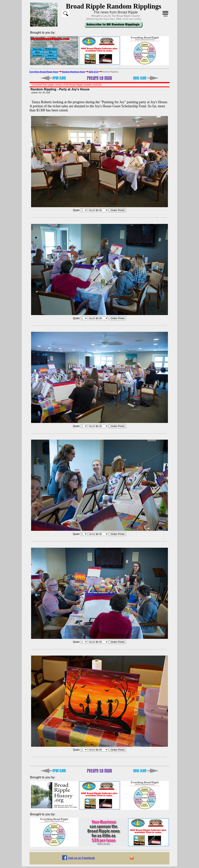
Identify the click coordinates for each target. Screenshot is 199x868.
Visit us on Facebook (81, 858)
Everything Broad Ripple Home (44, 72)
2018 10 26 (93, 72)
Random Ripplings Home (73, 72)
